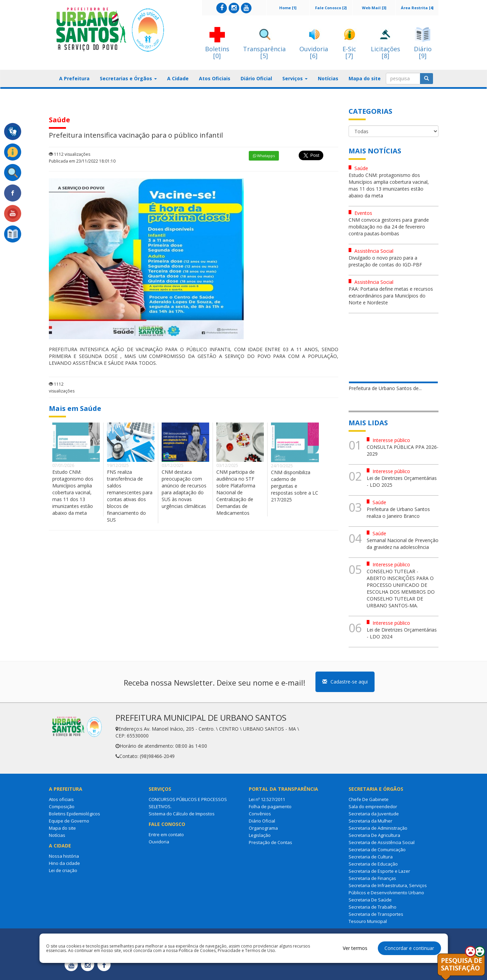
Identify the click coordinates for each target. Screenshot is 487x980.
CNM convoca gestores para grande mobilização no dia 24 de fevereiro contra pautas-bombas (389, 227)
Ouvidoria (159, 842)
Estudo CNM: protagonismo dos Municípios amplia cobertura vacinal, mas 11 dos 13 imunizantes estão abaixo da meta (73, 492)
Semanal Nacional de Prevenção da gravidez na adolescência (403, 544)
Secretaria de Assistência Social (382, 842)
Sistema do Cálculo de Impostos (182, 814)
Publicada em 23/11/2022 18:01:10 (82, 161)
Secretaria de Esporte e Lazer (379, 871)
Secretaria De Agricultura (374, 835)
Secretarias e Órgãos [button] (128, 78)
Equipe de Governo (69, 821)
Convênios (260, 814)
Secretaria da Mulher (370, 821)
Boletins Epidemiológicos (75, 814)
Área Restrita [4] (417, 8)
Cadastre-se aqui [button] (345, 682)
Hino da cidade (64, 863)
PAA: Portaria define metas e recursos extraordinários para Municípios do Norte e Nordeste (391, 296)
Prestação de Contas (270, 842)
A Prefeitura (74, 78)
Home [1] (288, 8)
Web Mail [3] (374, 8)
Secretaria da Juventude (374, 814)
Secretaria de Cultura (371, 857)
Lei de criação (63, 870)
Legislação (260, 835)
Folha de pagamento (270, 806)
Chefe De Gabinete (369, 799)
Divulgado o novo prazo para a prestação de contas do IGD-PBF (385, 261)
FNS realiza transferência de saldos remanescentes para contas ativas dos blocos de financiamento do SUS (130, 496)
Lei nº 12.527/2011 (267, 799)
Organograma (263, 828)
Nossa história (64, 856)
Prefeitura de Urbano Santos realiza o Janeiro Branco (398, 513)
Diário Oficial (256, 78)
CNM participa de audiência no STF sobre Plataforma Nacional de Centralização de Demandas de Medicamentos (236, 492)
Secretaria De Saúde (370, 900)
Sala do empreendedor (373, 806)
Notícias (328, 78)
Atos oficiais (61, 799)
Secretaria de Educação (373, 864)
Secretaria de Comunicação (377, 850)
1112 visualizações (70, 154)
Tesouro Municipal (368, 921)
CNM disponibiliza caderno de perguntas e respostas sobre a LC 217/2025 (295, 486)
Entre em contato (166, 834)
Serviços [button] (295, 78)
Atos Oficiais (215, 78)
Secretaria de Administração (378, 828)
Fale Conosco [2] (331, 8)
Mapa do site (365, 78)
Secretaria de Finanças (372, 878)
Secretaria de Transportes (376, 914)
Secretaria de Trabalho (373, 907)
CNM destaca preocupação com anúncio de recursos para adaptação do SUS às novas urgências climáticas (184, 489)
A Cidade (178, 78)
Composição (62, 806)
